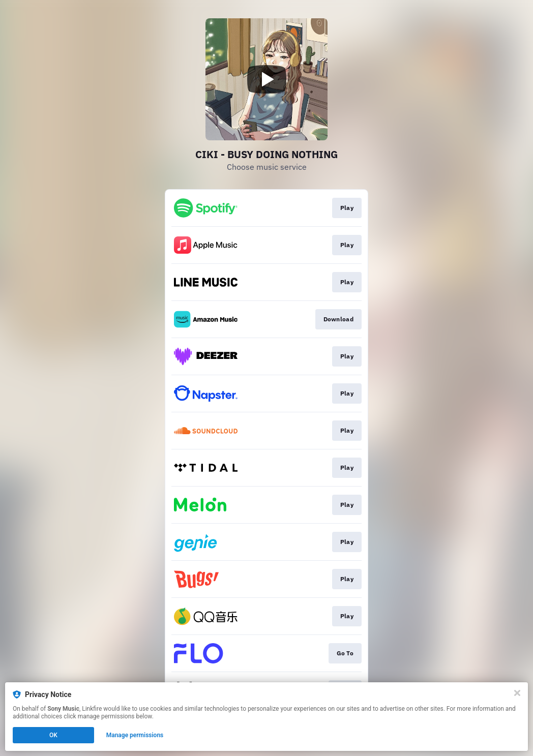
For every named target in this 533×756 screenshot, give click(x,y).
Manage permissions (135, 735)
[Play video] (266, 79)
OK (53, 735)
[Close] (517, 693)
